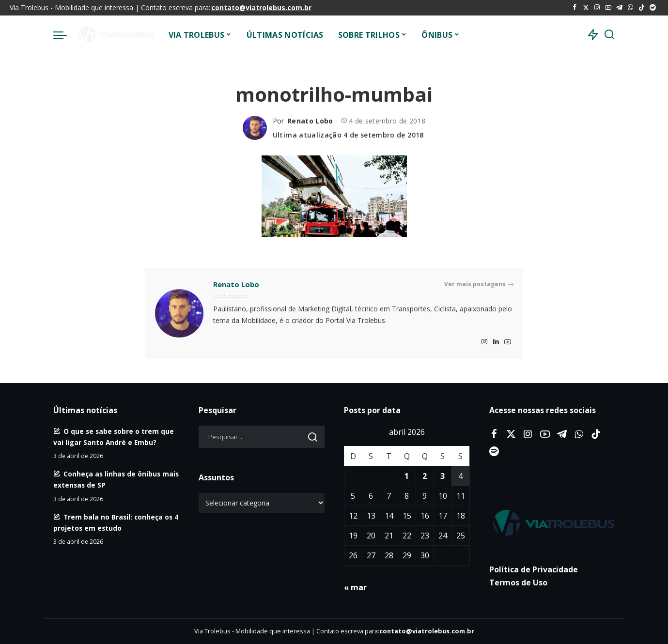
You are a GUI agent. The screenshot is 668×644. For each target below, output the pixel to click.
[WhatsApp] (630, 8)
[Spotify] (653, 8)
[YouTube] (608, 8)
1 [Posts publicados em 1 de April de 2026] (407, 476)
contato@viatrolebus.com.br (261, 8)
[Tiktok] (642, 8)
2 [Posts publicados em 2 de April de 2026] (425, 476)
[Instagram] (597, 8)
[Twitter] (586, 8)
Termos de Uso (518, 583)
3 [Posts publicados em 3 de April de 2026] (443, 476)
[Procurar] (609, 35)
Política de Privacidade (534, 569)
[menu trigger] (65, 35)
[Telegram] (619, 8)
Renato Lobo (310, 121)
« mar (355, 587)
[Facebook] (575, 8)
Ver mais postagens (479, 284)
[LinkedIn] (496, 342)
